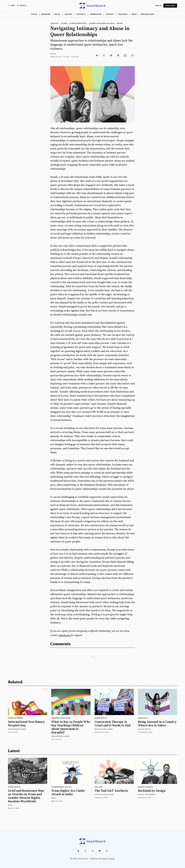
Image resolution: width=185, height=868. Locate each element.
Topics (34, 14)
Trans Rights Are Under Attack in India (68, 793)
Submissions (96, 14)
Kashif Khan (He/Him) (104, 795)
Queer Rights (101, 718)
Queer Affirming (16, 718)
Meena (53, 54)
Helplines (123, 14)
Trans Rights (14, 787)
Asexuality (143, 718)
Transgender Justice (61, 787)
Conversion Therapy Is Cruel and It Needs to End (113, 724)
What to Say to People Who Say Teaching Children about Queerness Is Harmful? (71, 727)
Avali (10, 805)
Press (134, 14)
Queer (64, 23)
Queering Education (61, 718)
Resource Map (147, 14)
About (57, 14)
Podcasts (81, 14)
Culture (99, 787)
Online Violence (145, 787)
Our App (68, 14)
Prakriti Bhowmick (147, 795)
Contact (110, 14)
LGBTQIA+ (55, 23)
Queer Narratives (78, 23)
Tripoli (112, 859)
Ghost (105, 859)
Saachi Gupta (144, 729)
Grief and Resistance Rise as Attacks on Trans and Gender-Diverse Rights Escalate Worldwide (26, 796)
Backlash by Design (152, 791)
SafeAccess (65, 635)
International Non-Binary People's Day (26, 724)
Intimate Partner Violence (102, 23)
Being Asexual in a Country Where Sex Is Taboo (157, 724)
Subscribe (170, 6)
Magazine (46, 14)
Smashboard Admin (17, 729)
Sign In (158, 6)
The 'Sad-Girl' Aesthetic (111, 791)
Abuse (120, 23)
